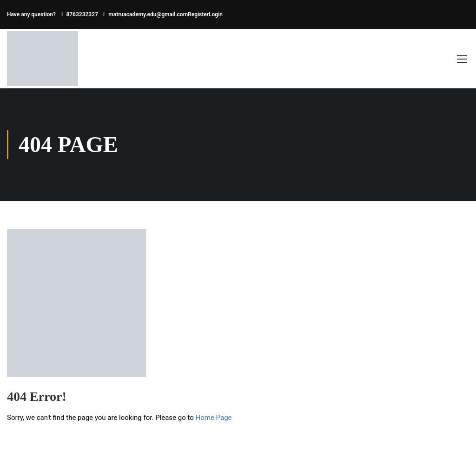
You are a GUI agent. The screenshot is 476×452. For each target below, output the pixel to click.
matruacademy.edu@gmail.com (148, 14)
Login (216, 14)
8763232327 (82, 14)
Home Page (214, 418)
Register (198, 14)
